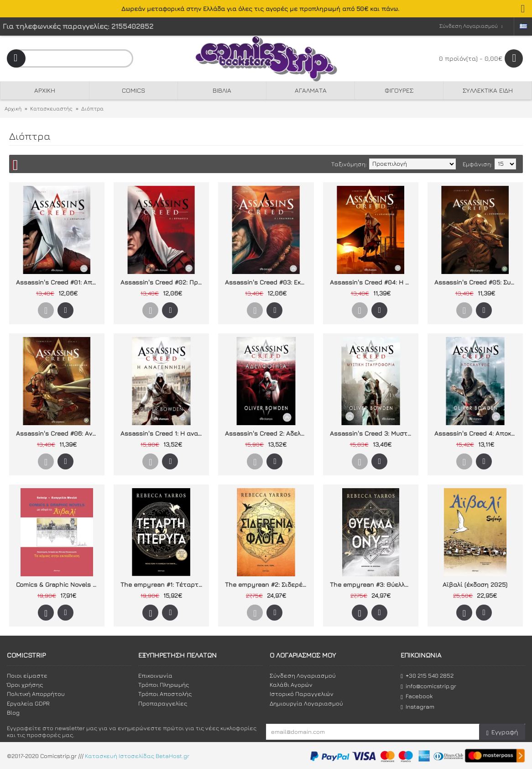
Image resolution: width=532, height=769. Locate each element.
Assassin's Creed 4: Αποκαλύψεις (477, 433)
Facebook (417, 696)
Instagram (417, 707)
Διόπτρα (92, 108)
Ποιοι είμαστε (27, 675)
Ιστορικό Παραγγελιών (302, 694)
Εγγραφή (502, 732)
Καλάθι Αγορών (291, 685)
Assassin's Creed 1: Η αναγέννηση (163, 433)
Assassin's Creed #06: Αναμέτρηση (58, 433)
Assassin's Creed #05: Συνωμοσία (477, 282)
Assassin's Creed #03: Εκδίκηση (267, 282)
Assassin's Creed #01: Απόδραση (58, 282)
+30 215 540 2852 (427, 676)
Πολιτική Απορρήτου (36, 694)
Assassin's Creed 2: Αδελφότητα (267, 433)
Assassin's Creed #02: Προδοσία (163, 282)
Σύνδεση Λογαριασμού (303, 675)
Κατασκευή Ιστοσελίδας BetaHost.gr (137, 756)
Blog (13, 712)
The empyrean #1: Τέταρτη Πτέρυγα (163, 584)
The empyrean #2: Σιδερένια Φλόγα (267, 584)
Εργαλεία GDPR (28, 703)
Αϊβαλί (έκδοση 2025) (475, 584)
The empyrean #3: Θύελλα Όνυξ (372, 584)
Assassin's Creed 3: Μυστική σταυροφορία (372, 433)
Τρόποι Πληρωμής (164, 685)
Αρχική (13, 108)
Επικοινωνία (155, 675)
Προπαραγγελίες (163, 703)
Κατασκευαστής (51, 108)
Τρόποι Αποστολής (165, 694)
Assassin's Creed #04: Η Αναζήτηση (372, 282)
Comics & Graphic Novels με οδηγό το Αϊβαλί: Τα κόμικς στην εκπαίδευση (58, 584)
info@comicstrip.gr (428, 686)
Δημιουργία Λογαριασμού (306, 703)
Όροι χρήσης (25, 685)
